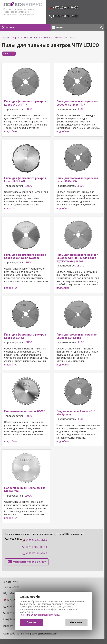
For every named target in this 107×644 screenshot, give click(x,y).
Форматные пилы (21, 38)
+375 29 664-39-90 (64, 7)
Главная (6, 38)
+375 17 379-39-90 (64, 16)
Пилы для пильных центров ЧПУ (50, 38)
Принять (32, 622)
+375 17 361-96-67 (35, 554)
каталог (8, 27)
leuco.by (8, 626)
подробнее (11, 132)
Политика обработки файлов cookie (39, 615)
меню (58, 27)
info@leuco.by (11, 620)
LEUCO (7, 53)
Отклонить (76, 622)
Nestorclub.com (49, 634)
